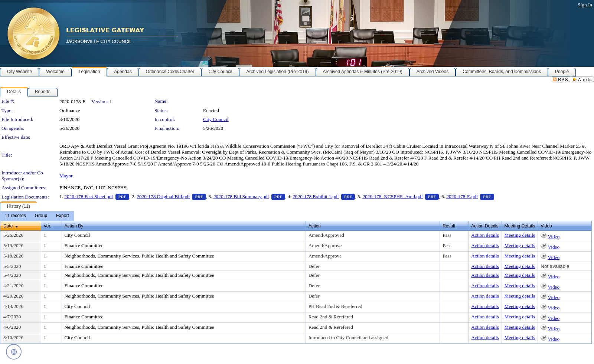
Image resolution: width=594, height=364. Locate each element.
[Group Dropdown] (41, 216)
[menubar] (37, 216)
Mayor (66, 176)
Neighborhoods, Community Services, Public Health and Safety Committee (139, 256)
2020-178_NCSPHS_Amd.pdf (401, 196)
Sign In (585, 5)
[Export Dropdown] (63, 216)
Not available (555, 266)
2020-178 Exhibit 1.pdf (324, 196)
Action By (74, 226)
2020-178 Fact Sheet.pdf (97, 196)
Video (554, 237)
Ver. (48, 226)
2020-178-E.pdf (470, 196)
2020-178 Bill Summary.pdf (249, 196)
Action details (485, 235)
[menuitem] (15, 216)
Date (8, 226)
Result (449, 226)
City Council (216, 119)
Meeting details (520, 235)
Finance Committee (84, 245)
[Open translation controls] (14, 352)
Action (315, 226)
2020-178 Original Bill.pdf (171, 196)
